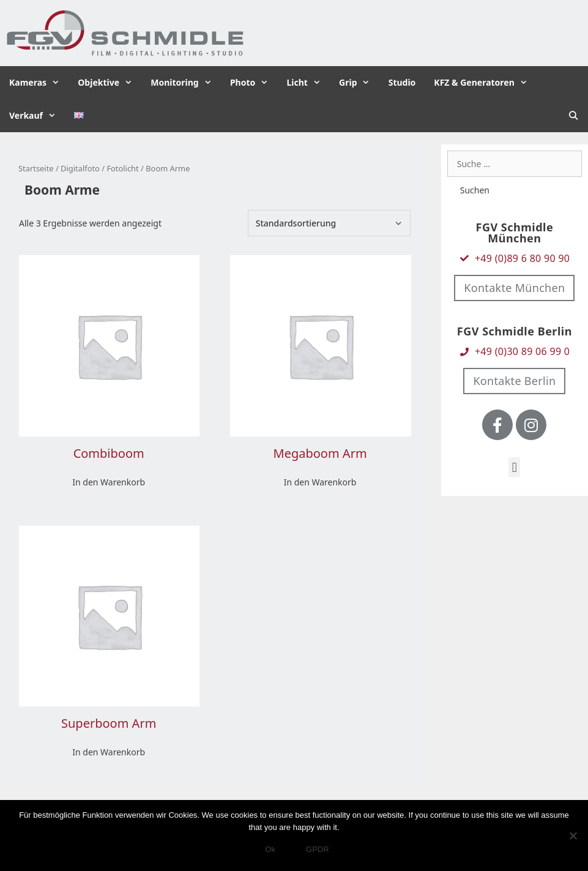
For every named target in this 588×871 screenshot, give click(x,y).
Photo (254, 83)
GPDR (318, 849)
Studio (402, 82)
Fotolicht (122, 168)
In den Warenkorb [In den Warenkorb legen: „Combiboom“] (109, 482)
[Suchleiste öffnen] (573, 116)
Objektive (110, 83)
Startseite (36, 168)
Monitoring (186, 83)
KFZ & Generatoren (485, 83)
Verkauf (37, 116)
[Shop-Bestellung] (329, 223)
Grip (359, 83)
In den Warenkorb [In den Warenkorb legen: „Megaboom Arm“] (320, 482)
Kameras (39, 83)
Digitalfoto (80, 168)
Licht (308, 83)
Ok (270, 849)
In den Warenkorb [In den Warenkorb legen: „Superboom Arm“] (109, 752)
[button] (514, 467)
